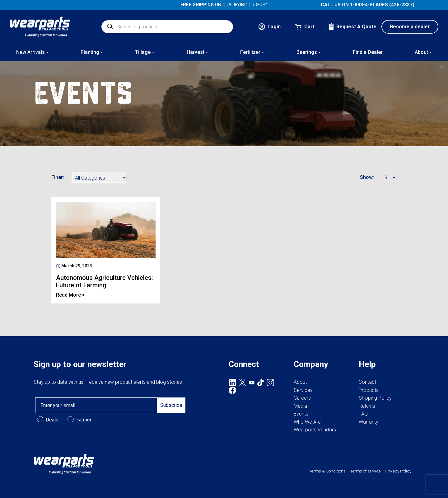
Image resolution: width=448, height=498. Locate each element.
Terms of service (365, 471)
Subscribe (171, 405)
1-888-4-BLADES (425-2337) (382, 5)
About (300, 382)
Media (300, 406)
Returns (367, 406)
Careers (302, 398)
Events (301, 414)
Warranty (369, 422)
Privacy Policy (398, 471)
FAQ (363, 414)
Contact (367, 382)
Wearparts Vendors (315, 430)
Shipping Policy (375, 398)
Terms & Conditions (327, 471)
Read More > (70, 295)
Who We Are (307, 422)
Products (369, 390)
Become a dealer (410, 27)
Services (303, 390)
